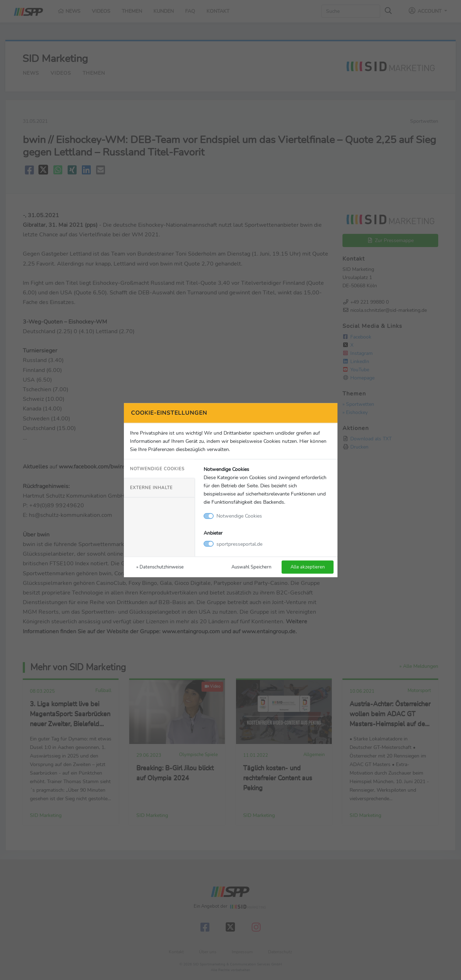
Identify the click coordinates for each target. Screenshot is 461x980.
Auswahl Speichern (251, 567)
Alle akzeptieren (308, 567)
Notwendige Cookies (157, 469)
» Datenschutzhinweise (160, 567)
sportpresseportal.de (239, 544)
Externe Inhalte (151, 488)
